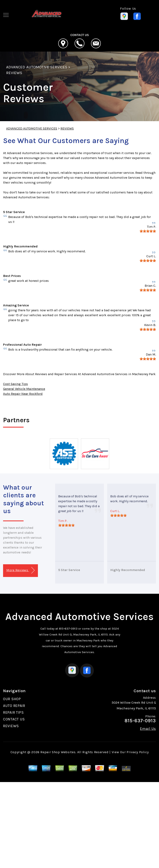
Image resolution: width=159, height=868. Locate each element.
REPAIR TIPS (13, 712)
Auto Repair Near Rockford (23, 394)
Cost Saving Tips (15, 384)
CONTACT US (14, 719)
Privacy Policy (138, 752)
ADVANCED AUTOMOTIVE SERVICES (37, 67)
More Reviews (20, 570)
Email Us (148, 729)
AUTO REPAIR (14, 706)
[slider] (148, 231)
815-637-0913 (68, 629)
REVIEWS (14, 73)
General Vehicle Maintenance (24, 389)
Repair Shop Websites (58, 752)
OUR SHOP (12, 699)
